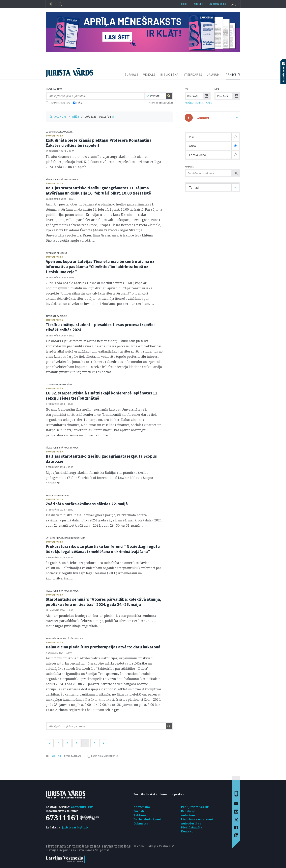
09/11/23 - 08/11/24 (98, 116)
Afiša (76, 116)
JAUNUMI (214, 75)
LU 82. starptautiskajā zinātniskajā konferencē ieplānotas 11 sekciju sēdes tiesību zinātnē (101, 396)
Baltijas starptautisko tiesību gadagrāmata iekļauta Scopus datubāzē (101, 459)
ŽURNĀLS (132, 75)
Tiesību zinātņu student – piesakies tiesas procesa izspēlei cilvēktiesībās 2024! (100, 327)
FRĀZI (78, 103)
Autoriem (188, 815)
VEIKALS (149, 75)
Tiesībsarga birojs (57, 316)
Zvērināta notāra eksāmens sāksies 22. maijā (87, 504)
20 (53, 756)
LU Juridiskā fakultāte (59, 132)
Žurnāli (139, 811)
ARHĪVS (231, 75)
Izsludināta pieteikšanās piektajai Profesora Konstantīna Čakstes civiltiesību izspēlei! (99, 143)
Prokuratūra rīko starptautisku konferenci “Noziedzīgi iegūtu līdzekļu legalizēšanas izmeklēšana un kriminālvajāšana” (103, 549)
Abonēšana (142, 807)
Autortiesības (191, 823)
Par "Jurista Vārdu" (195, 807)
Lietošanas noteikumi (197, 819)
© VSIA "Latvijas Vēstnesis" (154, 846)
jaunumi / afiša (54, 136)
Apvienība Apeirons (57, 253)
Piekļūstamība (192, 827)
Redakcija (188, 811)
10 (47, 756)
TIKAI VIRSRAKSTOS (58, 103)
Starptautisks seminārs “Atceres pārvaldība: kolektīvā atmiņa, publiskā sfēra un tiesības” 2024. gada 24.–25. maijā (103, 602)
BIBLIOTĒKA (169, 75)
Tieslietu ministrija (57, 495)
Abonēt (199, 4)
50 (59, 756)
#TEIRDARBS (193, 75)
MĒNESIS (199, 103)
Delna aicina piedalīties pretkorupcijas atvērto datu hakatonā (103, 647)
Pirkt (184, 4)
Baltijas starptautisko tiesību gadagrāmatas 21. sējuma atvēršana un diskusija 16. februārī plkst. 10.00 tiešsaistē (98, 190)
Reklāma (140, 815)
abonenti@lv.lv (82, 807)
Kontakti (187, 831)
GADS (209, 103)
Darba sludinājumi (147, 819)
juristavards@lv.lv (75, 827)
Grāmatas (141, 823)
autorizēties (218, 4)
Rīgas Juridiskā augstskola (62, 179)
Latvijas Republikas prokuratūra (65, 538)
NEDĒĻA (189, 103)
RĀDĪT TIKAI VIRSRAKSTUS (103, 756)
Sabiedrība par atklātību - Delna (64, 638)
